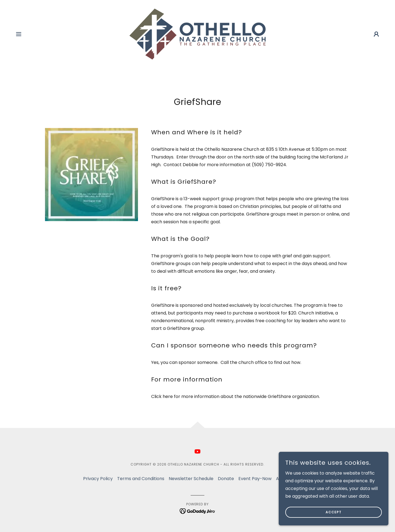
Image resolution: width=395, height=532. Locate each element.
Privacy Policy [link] (98, 479)
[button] (19, 34)
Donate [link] (226, 479)
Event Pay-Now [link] (255, 479)
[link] (198, 34)
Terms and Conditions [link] (141, 479)
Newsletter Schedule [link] (191, 479)
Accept (334, 512)
